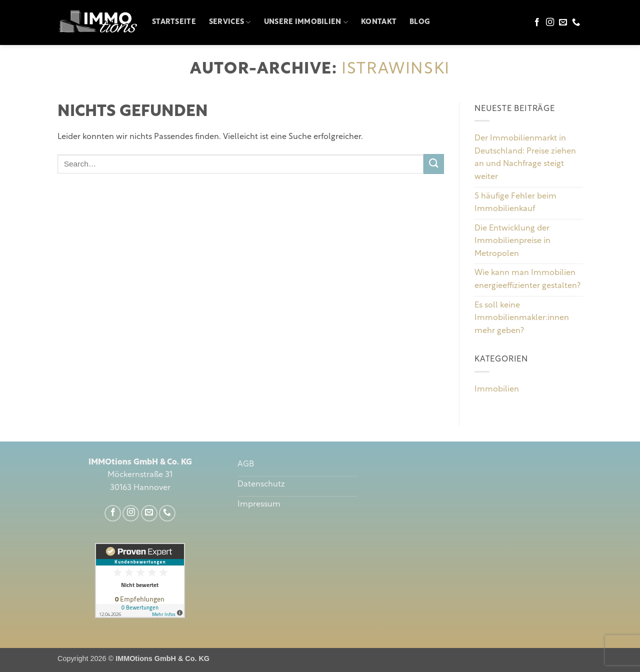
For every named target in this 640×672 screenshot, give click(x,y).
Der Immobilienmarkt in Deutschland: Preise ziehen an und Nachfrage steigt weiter (525, 158)
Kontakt (379, 22)
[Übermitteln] (433, 164)
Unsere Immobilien (306, 22)
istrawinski (396, 69)
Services (230, 22)
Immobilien (497, 389)
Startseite (174, 22)
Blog (420, 22)
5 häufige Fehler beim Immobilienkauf (515, 203)
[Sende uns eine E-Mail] (563, 22)
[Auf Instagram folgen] (550, 22)
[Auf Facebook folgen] (537, 22)
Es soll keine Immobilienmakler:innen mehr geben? (522, 318)
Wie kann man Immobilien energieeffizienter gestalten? (527, 280)
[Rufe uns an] (576, 22)
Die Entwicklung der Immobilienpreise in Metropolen (512, 241)
